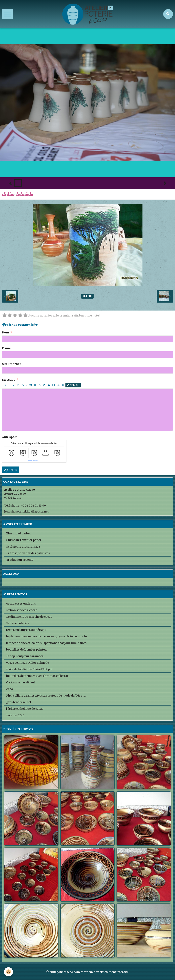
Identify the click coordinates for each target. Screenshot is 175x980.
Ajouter (11, 470)
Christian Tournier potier (24, 540)
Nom (5, 332)
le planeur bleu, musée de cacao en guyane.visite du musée (46, 636)
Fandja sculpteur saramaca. (25, 656)
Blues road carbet (18, 533)
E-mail (7, 348)
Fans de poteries (17, 623)
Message (9, 380)
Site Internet (11, 364)
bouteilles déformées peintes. (26, 650)
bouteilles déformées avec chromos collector (37, 676)
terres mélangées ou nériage (26, 630)
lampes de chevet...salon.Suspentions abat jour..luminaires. (46, 643)
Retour (87, 296)
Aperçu (73, 385)
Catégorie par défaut (21, 682)
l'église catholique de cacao (25, 709)
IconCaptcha (33, 461)
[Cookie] (8, 972)
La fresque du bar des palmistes (28, 553)
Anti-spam (10, 437)
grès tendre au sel (19, 702)
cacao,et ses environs (21, 604)
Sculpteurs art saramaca (23, 547)
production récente (20, 560)
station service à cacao (22, 610)
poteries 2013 (15, 715)
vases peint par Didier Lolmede (28, 663)
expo (10, 689)
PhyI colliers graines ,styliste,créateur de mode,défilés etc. (46, 696)
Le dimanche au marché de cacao (29, 617)
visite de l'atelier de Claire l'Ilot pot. (30, 669)
